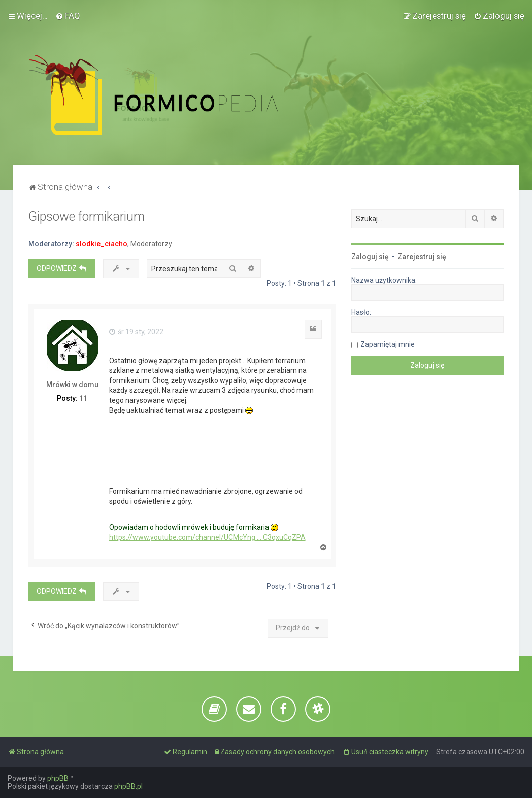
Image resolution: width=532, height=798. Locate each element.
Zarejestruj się (422, 257)
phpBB (58, 778)
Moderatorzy (151, 244)
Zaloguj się (370, 257)
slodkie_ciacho (102, 244)
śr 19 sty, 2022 (136, 332)
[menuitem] (68, 16)
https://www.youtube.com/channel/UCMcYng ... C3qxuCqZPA (207, 537)
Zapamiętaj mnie (388, 344)
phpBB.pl (128, 786)
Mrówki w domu (72, 385)
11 (83, 398)
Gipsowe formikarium (87, 217)
